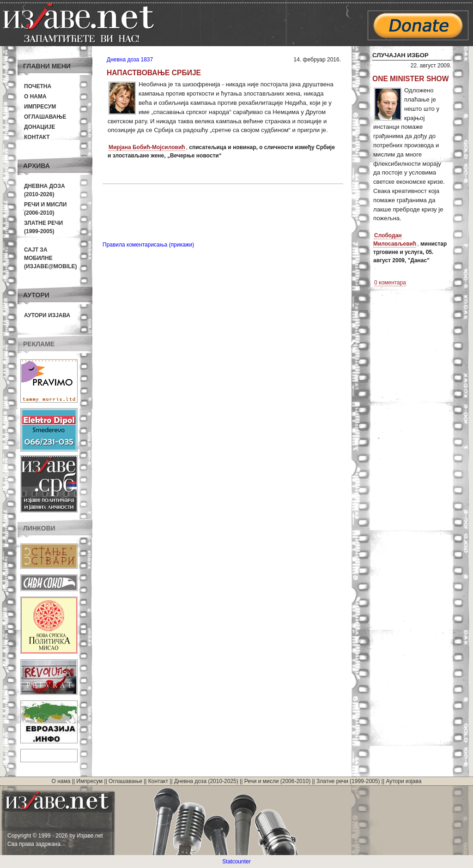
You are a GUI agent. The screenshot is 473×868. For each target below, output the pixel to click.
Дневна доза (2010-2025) (206, 781)
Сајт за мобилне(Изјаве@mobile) (51, 258)
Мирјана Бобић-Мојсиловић (147, 147)
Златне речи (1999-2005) (348, 781)
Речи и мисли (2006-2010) (277, 781)
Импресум (40, 107)
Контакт (37, 137)
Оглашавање (45, 117)
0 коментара (390, 283)
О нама (35, 96)
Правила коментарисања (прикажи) (148, 245)
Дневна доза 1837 (130, 60)
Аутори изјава (47, 315)
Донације (39, 127)
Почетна (38, 86)
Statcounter (236, 862)
